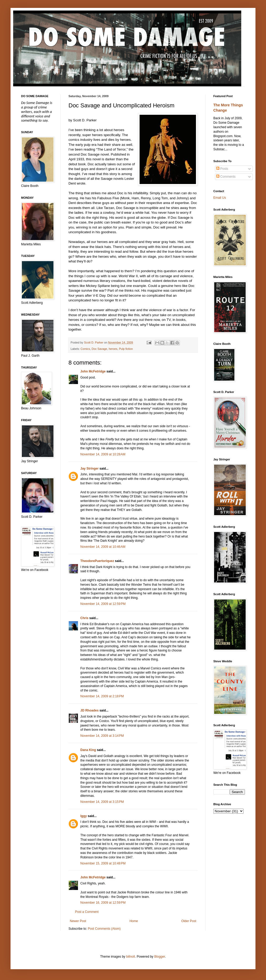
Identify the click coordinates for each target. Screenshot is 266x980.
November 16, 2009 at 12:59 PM (103, 903)
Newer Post (78, 921)
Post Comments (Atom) (104, 929)
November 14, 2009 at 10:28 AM (103, 454)
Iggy (84, 816)
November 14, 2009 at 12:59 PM (103, 604)
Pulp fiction (126, 349)
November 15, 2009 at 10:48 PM (103, 863)
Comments (226, 177)
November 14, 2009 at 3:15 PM (102, 802)
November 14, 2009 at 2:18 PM (102, 696)
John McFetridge (93, 371)
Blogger (160, 957)
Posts (222, 169)
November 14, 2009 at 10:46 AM (103, 547)
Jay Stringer (89, 469)
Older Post (189, 921)
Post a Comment (87, 912)
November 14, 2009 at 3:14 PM (102, 736)
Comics (85, 349)
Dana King (88, 750)
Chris (84, 618)
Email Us (220, 198)
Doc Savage (99, 349)
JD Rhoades (89, 710)
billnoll (130, 957)
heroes (113, 349)
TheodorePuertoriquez (97, 561)
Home (134, 921)
